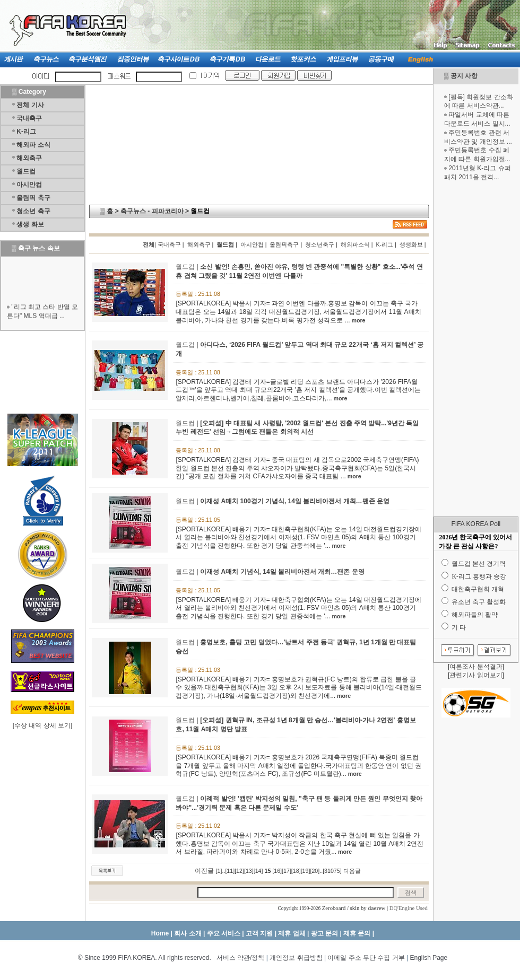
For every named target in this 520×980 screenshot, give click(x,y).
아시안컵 (29, 185)
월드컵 (26, 171)
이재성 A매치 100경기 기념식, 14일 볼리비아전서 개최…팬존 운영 (295, 501)
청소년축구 (320, 244)
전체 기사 (30, 105)
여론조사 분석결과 (476, 667)
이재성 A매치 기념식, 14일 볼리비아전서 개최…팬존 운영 (282, 572)
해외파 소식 (33, 145)
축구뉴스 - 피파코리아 (152, 211)
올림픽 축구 (33, 198)
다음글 (352, 871)
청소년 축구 (33, 211)
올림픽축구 (284, 244)
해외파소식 (355, 244)
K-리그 (26, 132)
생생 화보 (30, 224)
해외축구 (29, 158)
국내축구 (29, 118)
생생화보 (411, 244)
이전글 (204, 871)
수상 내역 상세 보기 (42, 725)
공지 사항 (464, 76)
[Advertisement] (476, 349)
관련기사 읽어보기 (476, 675)
